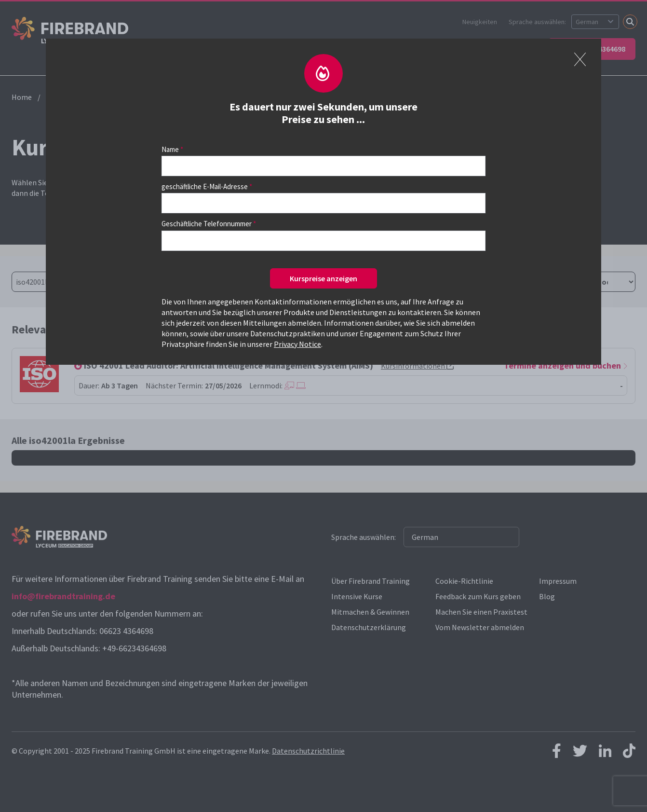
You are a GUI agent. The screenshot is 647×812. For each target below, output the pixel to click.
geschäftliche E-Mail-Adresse (205, 186)
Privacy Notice (297, 344)
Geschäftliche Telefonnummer (207, 224)
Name (170, 149)
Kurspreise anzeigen (323, 278)
